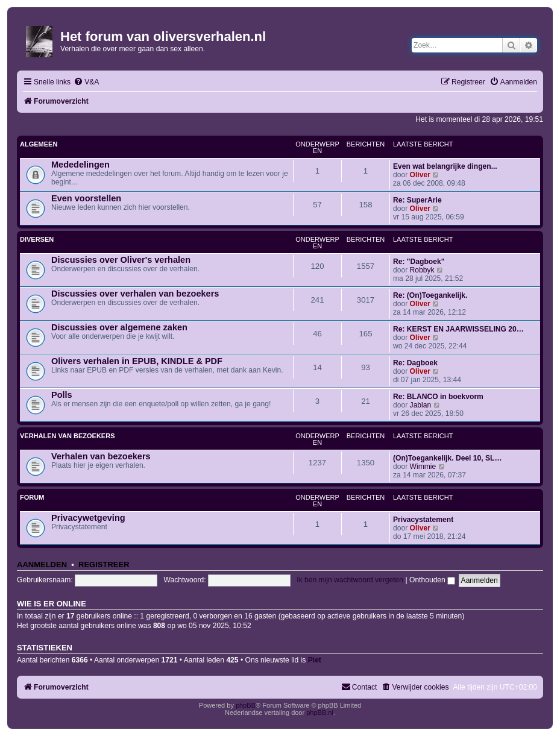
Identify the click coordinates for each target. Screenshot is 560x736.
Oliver (420, 175)
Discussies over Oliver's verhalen (121, 260)
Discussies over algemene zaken (119, 327)
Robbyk (422, 270)
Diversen (37, 239)
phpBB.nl (320, 712)
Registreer (104, 565)
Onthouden (432, 580)
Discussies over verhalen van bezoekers (135, 294)
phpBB (246, 705)
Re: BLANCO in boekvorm (438, 397)
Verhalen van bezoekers (67, 436)
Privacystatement (423, 520)
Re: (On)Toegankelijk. (430, 295)
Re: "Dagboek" (419, 262)
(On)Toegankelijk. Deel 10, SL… (448, 458)
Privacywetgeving (88, 518)
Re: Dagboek (415, 363)
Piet (315, 660)
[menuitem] (86, 82)
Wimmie (423, 467)
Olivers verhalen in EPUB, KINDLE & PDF (137, 361)
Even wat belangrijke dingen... (445, 166)
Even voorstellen (86, 198)
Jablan (421, 405)
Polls (62, 395)
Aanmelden (42, 565)
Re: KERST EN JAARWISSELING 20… (458, 329)
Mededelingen (80, 165)
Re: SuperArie (417, 200)
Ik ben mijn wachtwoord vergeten (350, 580)
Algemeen (39, 144)
